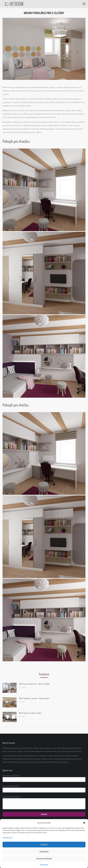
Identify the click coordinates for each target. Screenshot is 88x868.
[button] (84, 823)
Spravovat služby (7, 837)
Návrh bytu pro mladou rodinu (30, 713)
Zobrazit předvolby (44, 859)
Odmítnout (44, 852)
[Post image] (10, 688)
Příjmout (44, 845)
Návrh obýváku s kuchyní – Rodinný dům (34, 698)
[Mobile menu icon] (84, 4)
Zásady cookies (44, 864)
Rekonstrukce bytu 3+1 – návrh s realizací (35, 684)
